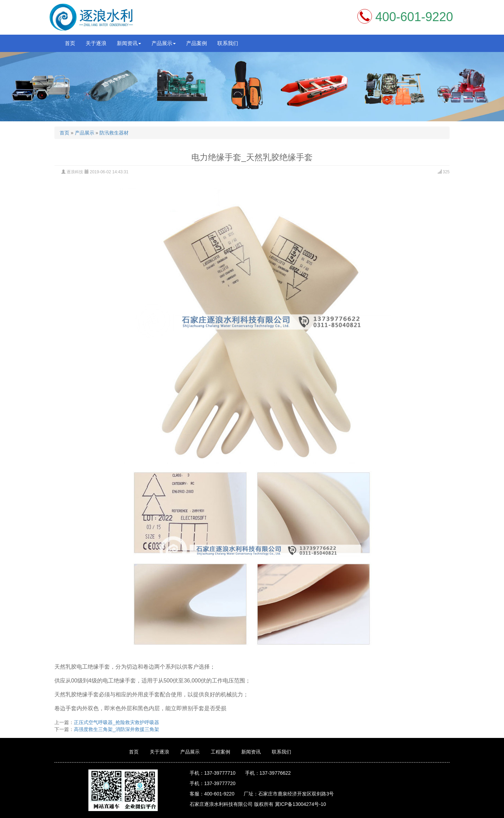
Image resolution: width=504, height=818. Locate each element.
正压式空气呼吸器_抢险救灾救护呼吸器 (116, 722)
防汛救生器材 (114, 133)
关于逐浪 (96, 43)
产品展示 (85, 133)
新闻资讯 (251, 752)
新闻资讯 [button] (129, 43)
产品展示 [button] (164, 43)
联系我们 (228, 43)
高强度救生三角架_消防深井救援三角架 (116, 729)
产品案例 (197, 43)
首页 (70, 43)
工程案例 (220, 752)
